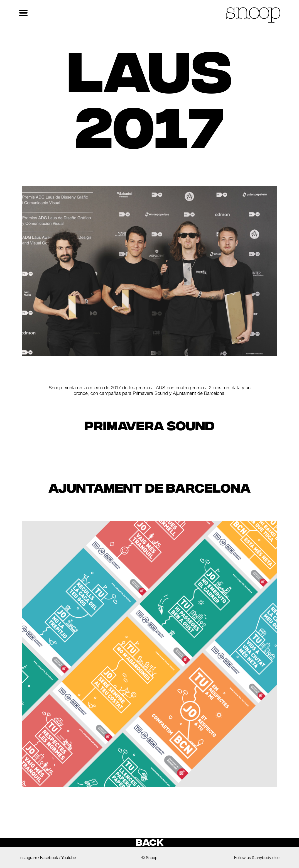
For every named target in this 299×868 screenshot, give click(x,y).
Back (149, 843)
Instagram (28, 858)
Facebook (49, 858)
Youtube (69, 858)
